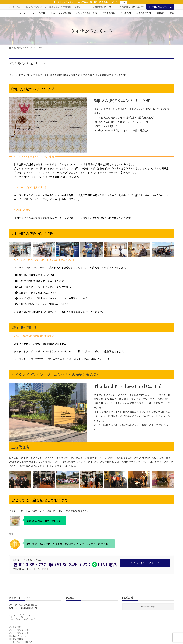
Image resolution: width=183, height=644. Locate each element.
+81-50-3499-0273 (69, 565)
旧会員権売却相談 (16, 639)
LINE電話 (105, 565)
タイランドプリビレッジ (19, 630)
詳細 (123, 2)
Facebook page (148, 607)
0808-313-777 (138, 7)
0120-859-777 (111, 7)
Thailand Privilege (17, 636)
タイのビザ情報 (15, 627)
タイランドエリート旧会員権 (21, 642)
